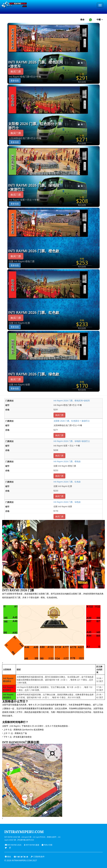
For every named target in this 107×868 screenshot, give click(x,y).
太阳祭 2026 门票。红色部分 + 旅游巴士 (35, 126)
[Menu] (100, 5)
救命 (8, 857)
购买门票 (16, 71)
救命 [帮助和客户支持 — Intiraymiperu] (82, 19)
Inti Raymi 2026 (13, 845)
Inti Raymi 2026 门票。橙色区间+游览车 (35, 64)
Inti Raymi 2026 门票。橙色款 (34, 251)
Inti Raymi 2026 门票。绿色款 (34, 374)
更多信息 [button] (15, 80)
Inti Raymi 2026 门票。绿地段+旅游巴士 (34, 187)
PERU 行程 (47, 845)
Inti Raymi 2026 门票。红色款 (34, 313)
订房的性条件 (38, 857)
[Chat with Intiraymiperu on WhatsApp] (91, 20)
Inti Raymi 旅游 (32, 845)
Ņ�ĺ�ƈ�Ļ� (21, 857)
